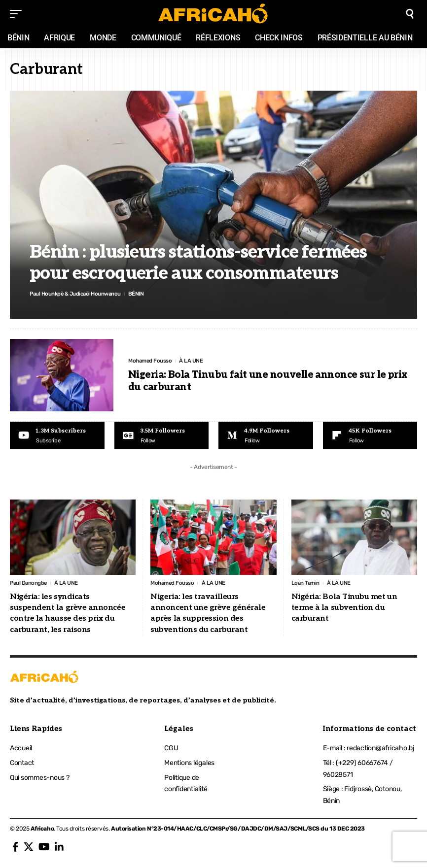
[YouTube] (44, 848)
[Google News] (162, 436)
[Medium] (266, 436)
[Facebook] (16, 848)
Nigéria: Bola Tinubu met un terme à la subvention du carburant (344, 609)
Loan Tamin (306, 584)
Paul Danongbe (29, 584)
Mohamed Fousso (151, 361)
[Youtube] (57, 436)
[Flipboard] (370, 436)
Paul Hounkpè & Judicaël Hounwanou (78, 294)
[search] (410, 14)
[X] (29, 848)
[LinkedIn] (59, 848)
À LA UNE (194, 361)
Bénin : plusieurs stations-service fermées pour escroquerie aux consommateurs (198, 262)
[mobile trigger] (18, 14)
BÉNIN (143, 294)
